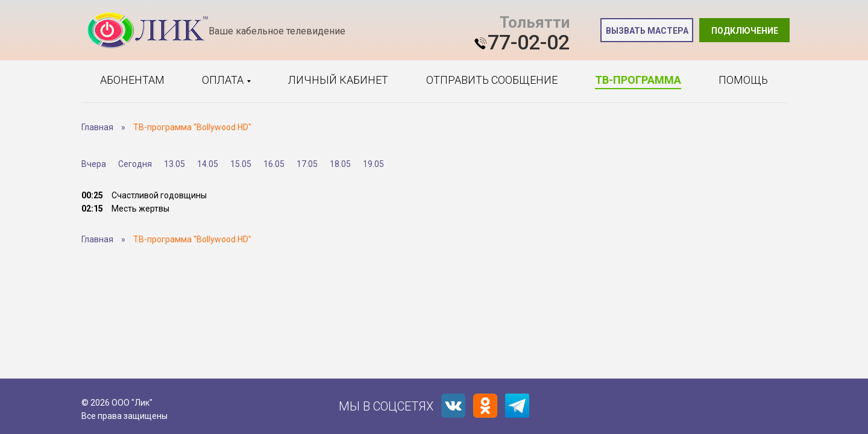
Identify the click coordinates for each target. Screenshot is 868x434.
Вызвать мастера (647, 31)
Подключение (745, 31)
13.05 (175, 164)
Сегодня (135, 164)
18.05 (340, 164)
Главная (97, 127)
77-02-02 (529, 42)
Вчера (94, 164)
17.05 (307, 164)
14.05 (208, 164)
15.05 (241, 164)
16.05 (274, 164)
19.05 (373, 164)
